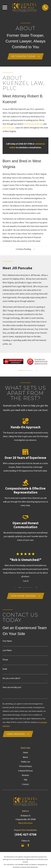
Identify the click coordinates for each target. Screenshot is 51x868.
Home (26, 752)
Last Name (7, 650)
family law (38, 124)
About (25, 757)
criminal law (29, 124)
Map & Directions (25, 823)
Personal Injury (26, 766)
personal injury (9, 128)
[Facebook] (28, 845)
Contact (26, 784)
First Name (7, 641)
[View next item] (37, 370)
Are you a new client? (11, 678)
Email (5, 669)
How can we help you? (12, 687)
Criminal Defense (26, 771)
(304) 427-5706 (26, 834)
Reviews (26, 775)
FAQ (26, 780)
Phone (5, 660)
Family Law (26, 762)
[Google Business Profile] (23, 845)
